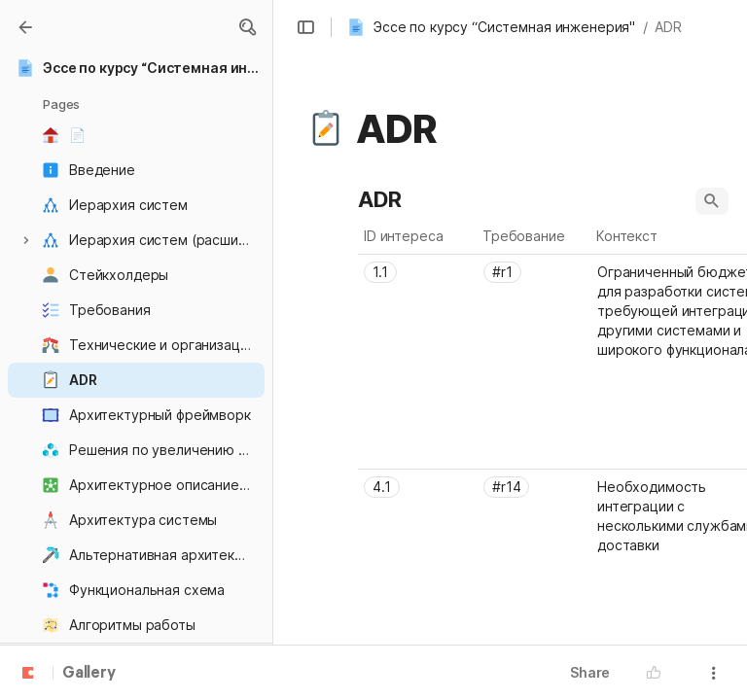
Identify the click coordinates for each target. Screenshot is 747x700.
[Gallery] (25, 27)
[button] (247, 27)
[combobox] (418, 272)
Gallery (89, 674)
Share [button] (590, 672)
